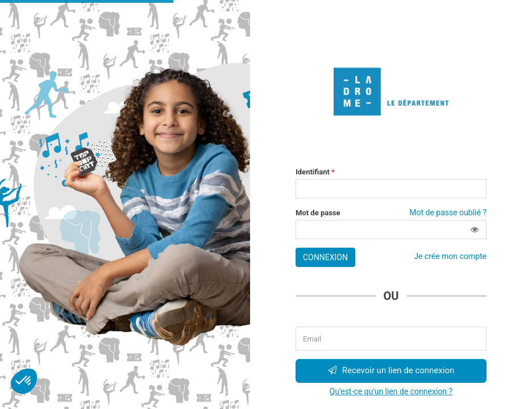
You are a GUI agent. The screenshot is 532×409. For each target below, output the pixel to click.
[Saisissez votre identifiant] (391, 189)
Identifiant (315, 172)
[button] (475, 229)
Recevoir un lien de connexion (391, 370)
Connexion (325, 257)
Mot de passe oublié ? (448, 212)
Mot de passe (318, 213)
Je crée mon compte (450, 256)
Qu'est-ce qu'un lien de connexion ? (391, 391)
